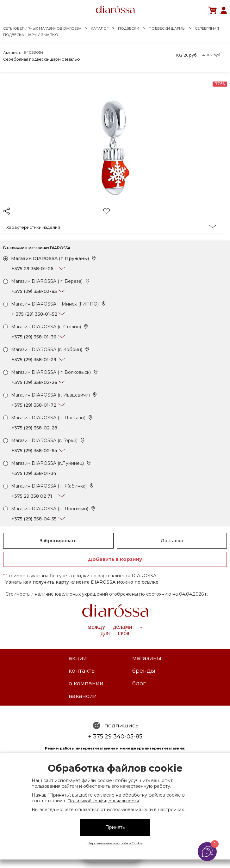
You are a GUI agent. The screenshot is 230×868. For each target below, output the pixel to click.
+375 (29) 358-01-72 (34, 405)
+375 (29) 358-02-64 (34, 451)
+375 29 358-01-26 (32, 269)
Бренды (144, 671)
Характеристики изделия (111, 227)
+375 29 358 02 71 (32, 496)
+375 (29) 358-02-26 (34, 382)
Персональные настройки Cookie (115, 843)
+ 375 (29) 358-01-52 (34, 314)
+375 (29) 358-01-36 (34, 337)
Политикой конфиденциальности (103, 801)
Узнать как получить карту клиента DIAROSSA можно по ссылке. (82, 582)
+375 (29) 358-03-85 (34, 291)
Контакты (82, 671)
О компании (86, 683)
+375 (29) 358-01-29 (34, 360)
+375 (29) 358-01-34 (34, 473)
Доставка (172, 541)
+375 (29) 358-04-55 (34, 519)
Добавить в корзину (115, 559)
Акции (78, 658)
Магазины (147, 658)
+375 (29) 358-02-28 (34, 428)
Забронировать (58, 541)
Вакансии (83, 696)
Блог (139, 683)
